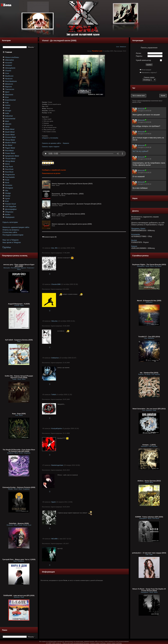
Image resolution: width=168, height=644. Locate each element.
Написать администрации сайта (16, 227)
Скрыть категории (10, 222)
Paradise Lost (97, 51)
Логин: (139, 53)
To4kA (54, 395)
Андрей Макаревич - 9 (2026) (19, 304)
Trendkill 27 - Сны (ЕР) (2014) (149, 337)
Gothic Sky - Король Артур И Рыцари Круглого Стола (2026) (19, 377)
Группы (7, 247)
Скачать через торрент (51, 147)
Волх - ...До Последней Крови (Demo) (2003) (68, 214)
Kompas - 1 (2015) (149, 445)
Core (118, 47)
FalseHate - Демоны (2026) (19, 523)
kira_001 (54, 248)
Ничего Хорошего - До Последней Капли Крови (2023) (72, 184)
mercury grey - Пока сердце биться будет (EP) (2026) (19, 265)
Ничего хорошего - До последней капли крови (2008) (72, 224)
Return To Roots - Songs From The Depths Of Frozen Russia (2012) (149, 590)
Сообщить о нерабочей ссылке (54, 170)
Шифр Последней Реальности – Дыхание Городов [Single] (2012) (77, 204)
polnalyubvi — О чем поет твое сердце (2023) (149, 553)
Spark (54, 502)
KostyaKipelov (57, 428)
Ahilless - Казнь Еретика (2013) (149, 481)
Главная (9, 52)
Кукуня (134, 246)
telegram (45, 138)
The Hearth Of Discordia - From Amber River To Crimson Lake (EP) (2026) (19, 450)
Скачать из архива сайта (51, 143)
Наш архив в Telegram (12, 242)
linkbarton (55, 358)
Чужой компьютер (143, 60)
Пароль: (139, 56)
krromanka (54, 138)
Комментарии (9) (49, 237)
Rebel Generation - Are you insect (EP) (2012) (149, 409)
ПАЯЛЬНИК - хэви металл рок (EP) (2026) (19, 595)
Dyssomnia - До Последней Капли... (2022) (68, 194)
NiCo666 (54, 539)
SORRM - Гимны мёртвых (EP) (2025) (149, 517)
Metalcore (123, 47)
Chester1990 (56, 284)
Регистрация (146, 70)
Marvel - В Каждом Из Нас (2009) (149, 301)
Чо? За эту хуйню (140, 151)
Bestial (134, 240)
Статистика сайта (10, 232)
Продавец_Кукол (138, 229)
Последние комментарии (13, 235)
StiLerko (54, 321)
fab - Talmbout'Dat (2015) (149, 373)
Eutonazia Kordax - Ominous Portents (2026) (19, 487)
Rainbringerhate (57, 465)
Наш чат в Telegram (11, 240)
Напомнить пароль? (149, 73)
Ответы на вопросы (11, 230)
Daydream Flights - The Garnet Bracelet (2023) (149, 264)
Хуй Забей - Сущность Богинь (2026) (19, 340)
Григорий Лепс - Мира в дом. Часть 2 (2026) (19, 559)
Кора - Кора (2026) (19, 414)
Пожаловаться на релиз (51, 173)
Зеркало (66, 143)
